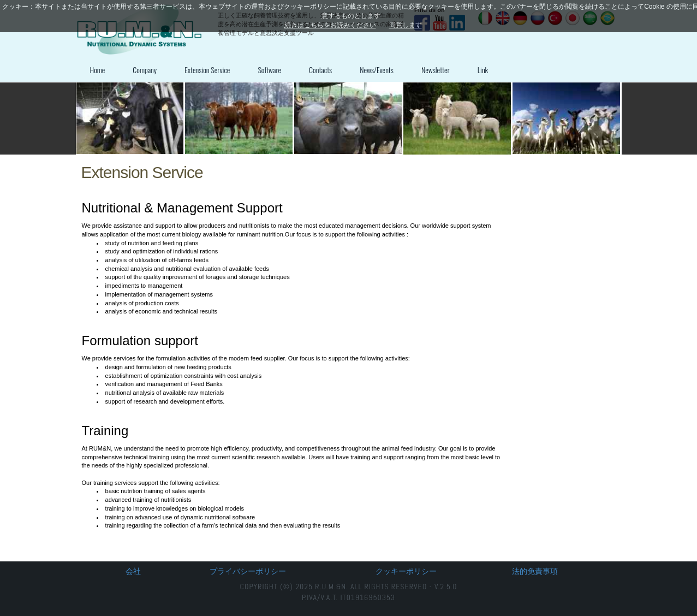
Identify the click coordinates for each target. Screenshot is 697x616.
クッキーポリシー (406, 571)
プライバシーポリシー (248, 571)
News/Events (377, 70)
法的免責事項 (535, 571)
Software (269, 70)
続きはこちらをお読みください (330, 25)
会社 (133, 571)
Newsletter (436, 70)
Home (98, 70)
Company (145, 70)
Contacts (320, 70)
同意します (406, 25)
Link (483, 70)
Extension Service (207, 70)
